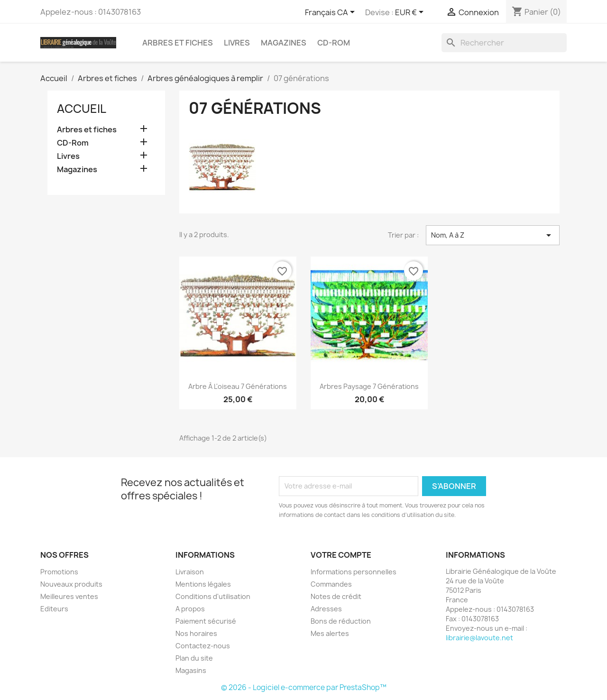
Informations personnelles (354, 572)
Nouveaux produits (71, 584)
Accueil (82, 109)
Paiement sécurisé (206, 621)
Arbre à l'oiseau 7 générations (238, 386)
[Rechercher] (504, 43)
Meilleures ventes (69, 596)
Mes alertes (330, 633)
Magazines (284, 43)
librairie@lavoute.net (479, 638)
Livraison (190, 572)
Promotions (59, 572)
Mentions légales (203, 584)
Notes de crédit (336, 596)
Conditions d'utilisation (213, 596)
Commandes (331, 584)
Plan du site (194, 658)
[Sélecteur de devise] (411, 13)
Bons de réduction (341, 621)
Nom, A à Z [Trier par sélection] (493, 235)
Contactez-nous (203, 646)
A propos (190, 609)
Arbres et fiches (178, 43)
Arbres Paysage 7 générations (369, 386)
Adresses (326, 609)
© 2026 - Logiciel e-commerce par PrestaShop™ (304, 687)
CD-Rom (334, 43)
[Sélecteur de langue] (331, 13)
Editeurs (54, 609)
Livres (237, 43)
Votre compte (341, 555)
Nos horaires (196, 633)
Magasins (191, 670)
